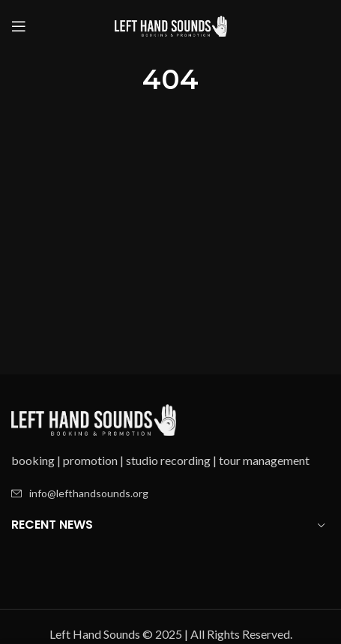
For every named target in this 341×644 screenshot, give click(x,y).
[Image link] (94, 418)
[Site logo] (171, 24)
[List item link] (170, 493)
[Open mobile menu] (19, 26)
